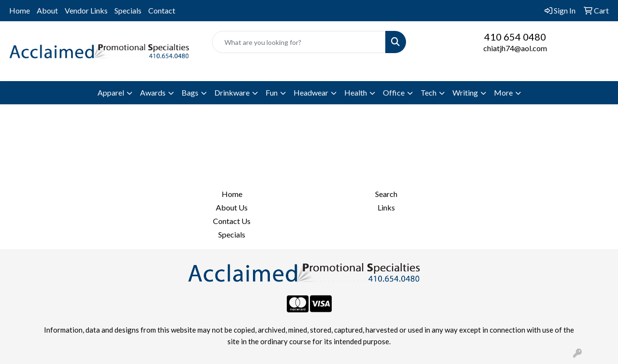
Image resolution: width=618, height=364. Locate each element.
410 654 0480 (515, 37)
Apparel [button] (111, 92)
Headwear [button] (311, 92)
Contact (162, 10)
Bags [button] (190, 92)
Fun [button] (272, 92)
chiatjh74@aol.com (515, 48)
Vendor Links (86, 10)
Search (386, 194)
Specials (128, 10)
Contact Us (232, 221)
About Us (232, 207)
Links (386, 207)
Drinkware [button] (232, 92)
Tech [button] (428, 92)
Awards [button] (153, 92)
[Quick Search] (299, 42)
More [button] (503, 92)
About (47, 10)
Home (20, 10)
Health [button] (356, 92)
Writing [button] (465, 92)
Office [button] (394, 92)
